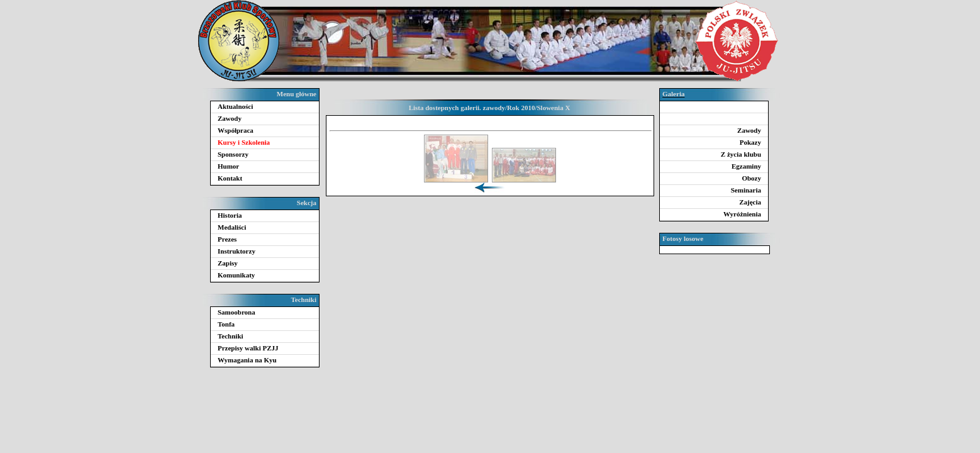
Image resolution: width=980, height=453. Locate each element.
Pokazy (750, 142)
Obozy (751, 178)
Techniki (231, 336)
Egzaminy (746, 166)
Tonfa (226, 324)
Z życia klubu (741, 154)
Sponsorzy (233, 154)
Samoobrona (237, 312)
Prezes (227, 239)
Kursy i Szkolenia (244, 142)
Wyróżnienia (742, 214)
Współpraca (236, 130)
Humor (228, 166)
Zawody (230, 118)
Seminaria (746, 190)
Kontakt (230, 178)
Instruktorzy (237, 251)
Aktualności (235, 106)
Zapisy (228, 263)
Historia (230, 215)
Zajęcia (750, 202)
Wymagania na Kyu (247, 360)
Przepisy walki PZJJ (248, 348)
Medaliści (232, 227)
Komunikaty (236, 275)
